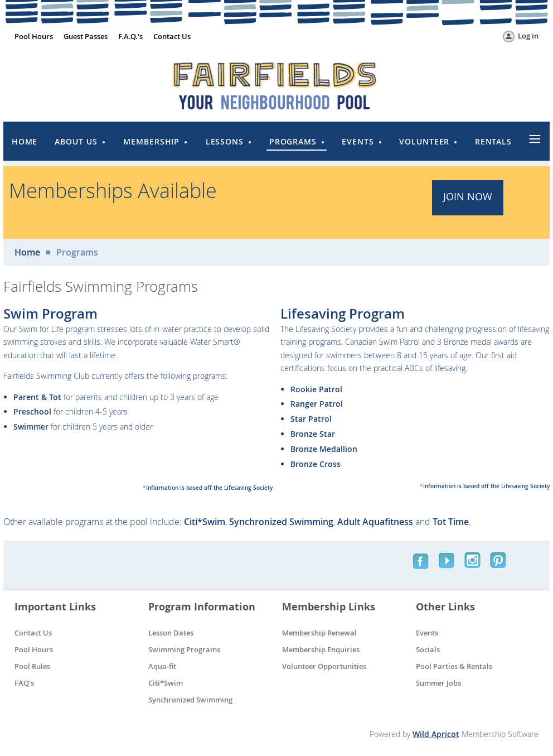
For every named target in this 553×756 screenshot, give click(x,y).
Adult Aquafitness (375, 522)
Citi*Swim (205, 522)
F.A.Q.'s (130, 36)
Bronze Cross (316, 464)
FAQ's (24, 683)
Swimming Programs (184, 649)
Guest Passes (86, 36)
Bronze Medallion (324, 449)
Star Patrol (311, 419)
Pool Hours (34, 36)
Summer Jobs (438, 683)
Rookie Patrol (316, 389)
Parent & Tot (37, 397)
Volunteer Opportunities (324, 666)
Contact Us (172, 36)
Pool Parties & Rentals (454, 666)
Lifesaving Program (343, 314)
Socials (428, 649)
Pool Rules (32, 666)
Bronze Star (313, 434)
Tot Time (451, 522)
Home (27, 252)
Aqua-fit (162, 666)
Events (427, 633)
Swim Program (50, 314)
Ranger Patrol (317, 404)
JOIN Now (468, 196)
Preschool (32, 411)
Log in (528, 36)
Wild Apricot (436, 734)
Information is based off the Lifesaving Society (209, 488)
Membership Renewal (319, 633)
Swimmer (31, 427)
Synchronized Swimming (281, 522)
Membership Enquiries (321, 649)
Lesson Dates (171, 633)
